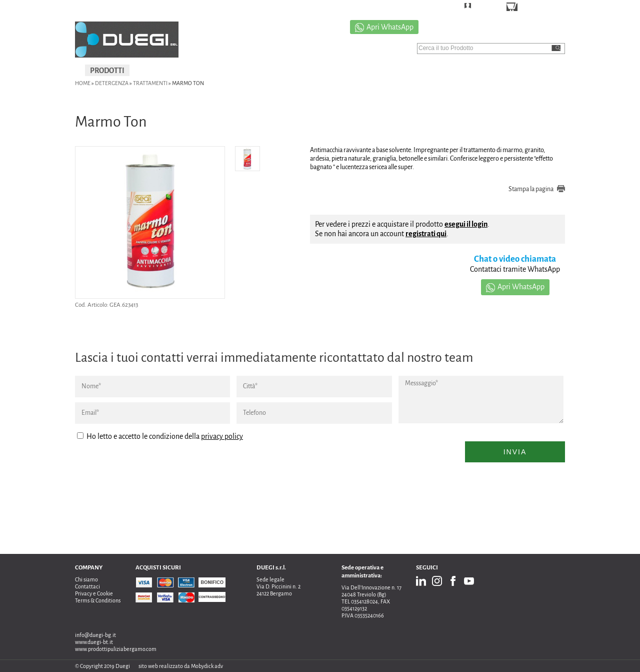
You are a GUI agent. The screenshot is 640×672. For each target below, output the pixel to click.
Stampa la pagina (531, 189)
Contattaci (87, 586)
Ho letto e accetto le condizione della (160, 436)
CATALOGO (445, 71)
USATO (284, 71)
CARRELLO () (540, 8)
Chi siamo (86, 579)
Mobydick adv (207, 666)
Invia (515, 452)
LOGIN (483, 7)
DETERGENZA (112, 83)
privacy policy (222, 436)
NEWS (540, 71)
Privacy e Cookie (94, 593)
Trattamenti (150, 83)
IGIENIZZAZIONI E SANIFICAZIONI (198, 71)
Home (83, 83)
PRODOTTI (107, 71)
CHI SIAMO (392, 71)
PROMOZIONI (335, 71)
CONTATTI (496, 71)
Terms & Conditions (98, 600)
